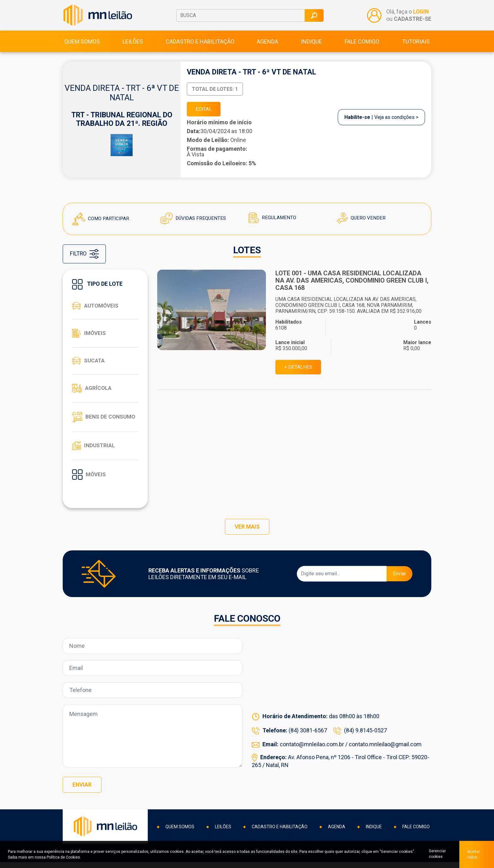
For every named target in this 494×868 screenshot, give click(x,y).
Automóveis (97, 310)
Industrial (94, 450)
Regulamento (273, 222)
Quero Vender (362, 222)
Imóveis (90, 337)
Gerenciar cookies (436, 854)
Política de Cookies (63, 857)
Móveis (90, 479)
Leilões (133, 45)
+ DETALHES (299, 372)
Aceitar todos (474, 854)
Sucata (89, 365)
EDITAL (204, 113)
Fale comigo (362, 45)
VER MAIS (247, 533)
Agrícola (92, 392)
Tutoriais (416, 45)
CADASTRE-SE (412, 20)
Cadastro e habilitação (200, 45)
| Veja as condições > (381, 121)
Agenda (267, 45)
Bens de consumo (105, 421)
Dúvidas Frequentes (195, 223)
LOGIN (421, 14)
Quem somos (82, 45)
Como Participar (102, 223)
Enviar (399, 581)
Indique (311, 45)
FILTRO (86, 258)
